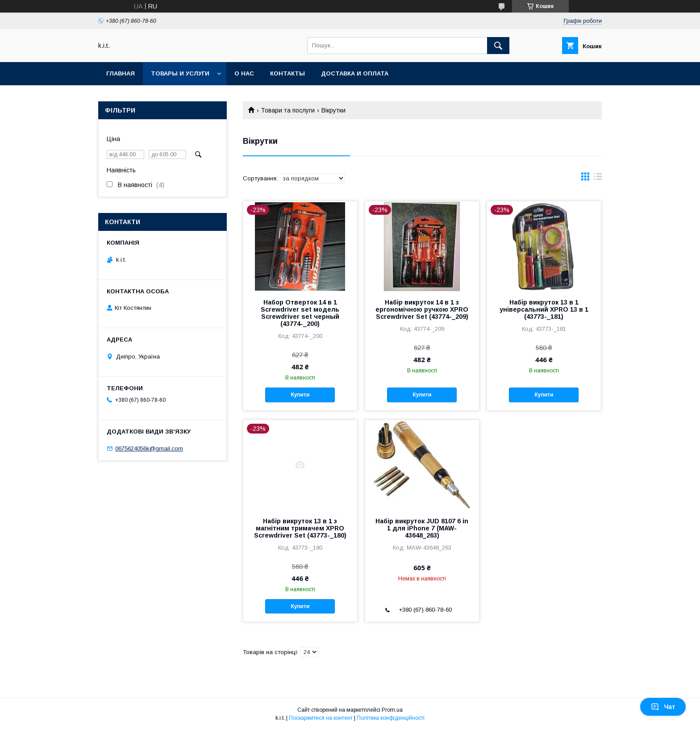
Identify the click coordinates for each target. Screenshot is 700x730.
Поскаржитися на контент (321, 718)
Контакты (287, 73)
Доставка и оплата (355, 73)
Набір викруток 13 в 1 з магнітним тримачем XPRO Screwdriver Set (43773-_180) (300, 528)
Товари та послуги (288, 110)
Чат (663, 707)
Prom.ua (392, 710)
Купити (300, 395)
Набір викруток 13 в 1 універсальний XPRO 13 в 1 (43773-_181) (544, 309)
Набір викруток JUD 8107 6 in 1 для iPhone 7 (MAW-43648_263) (422, 528)
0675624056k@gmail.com (149, 448)
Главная (121, 73)
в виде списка (598, 179)
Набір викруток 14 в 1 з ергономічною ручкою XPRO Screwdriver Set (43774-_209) (422, 309)
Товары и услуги (180, 73)
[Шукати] (498, 46)
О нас (244, 73)
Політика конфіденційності (391, 718)
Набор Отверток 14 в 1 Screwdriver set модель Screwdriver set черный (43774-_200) (300, 313)
